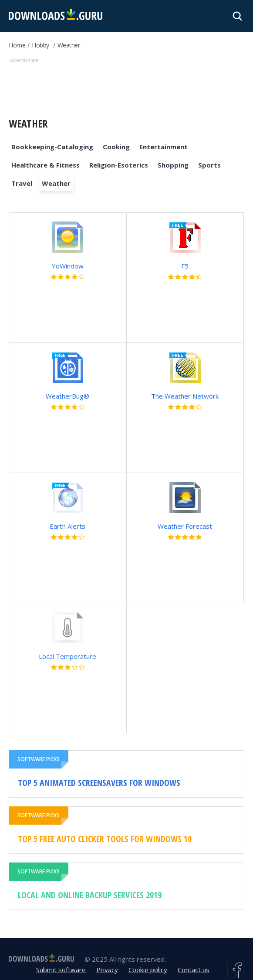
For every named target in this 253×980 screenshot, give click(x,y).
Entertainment (164, 147)
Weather (69, 45)
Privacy (107, 970)
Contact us (194, 970)
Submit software (61, 970)
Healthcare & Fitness (46, 165)
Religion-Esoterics (119, 165)
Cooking (116, 147)
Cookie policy (148, 970)
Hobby (40, 45)
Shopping (173, 165)
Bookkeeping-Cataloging (52, 147)
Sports (209, 165)
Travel (22, 183)
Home (17, 45)
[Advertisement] (126, 87)
